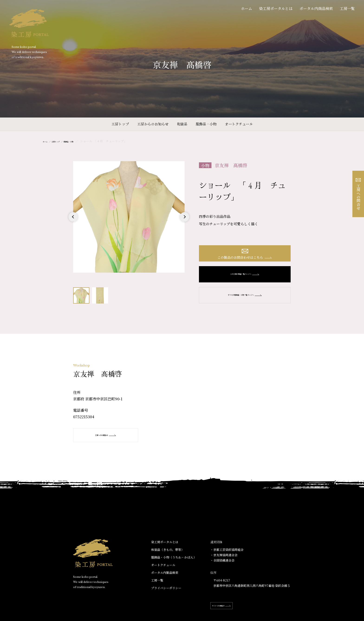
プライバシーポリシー (166, 593)
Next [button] (184, 221)
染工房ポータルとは (276, 8)
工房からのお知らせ (153, 124)
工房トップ (120, 124)
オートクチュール (239, 124)
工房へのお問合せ (113, 441)
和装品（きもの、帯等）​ (168, 555)
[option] (129, 217)
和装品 (182, 124)
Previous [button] (73, 221)
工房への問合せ (358, 194)
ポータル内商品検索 (316, 8)
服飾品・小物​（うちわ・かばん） (174, 563)
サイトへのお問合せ (231, 611)
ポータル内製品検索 (165, 578)
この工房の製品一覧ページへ (245, 280)
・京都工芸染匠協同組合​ (227, 555)
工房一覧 (347, 8)
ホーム (247, 8)
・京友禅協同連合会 (224, 561)
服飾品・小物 (206, 124)
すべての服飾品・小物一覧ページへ (245, 301)
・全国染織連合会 (222, 566)
